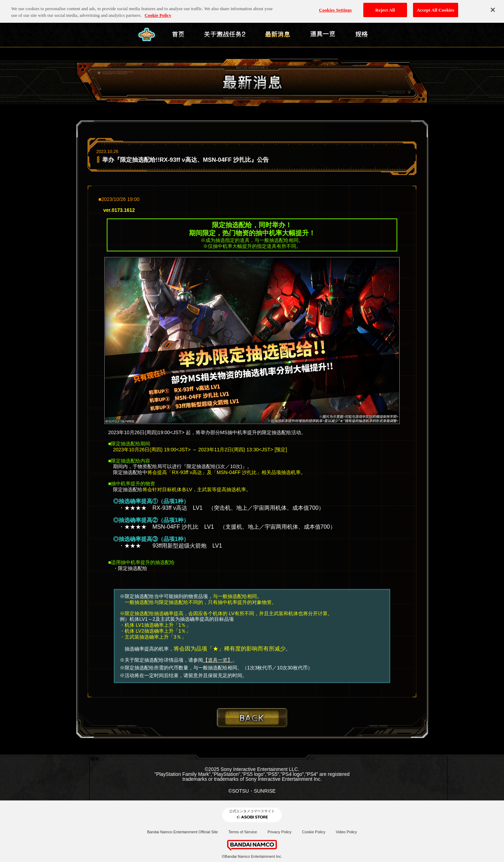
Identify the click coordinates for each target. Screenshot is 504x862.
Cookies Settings (335, 8)
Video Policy (346, 832)
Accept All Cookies (436, 8)
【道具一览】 (218, 660)
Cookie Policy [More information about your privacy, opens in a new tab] (158, 13)
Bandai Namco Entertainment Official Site (182, 832)
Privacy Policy (279, 832)
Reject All (385, 8)
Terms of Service (243, 832)
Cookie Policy (314, 832)
